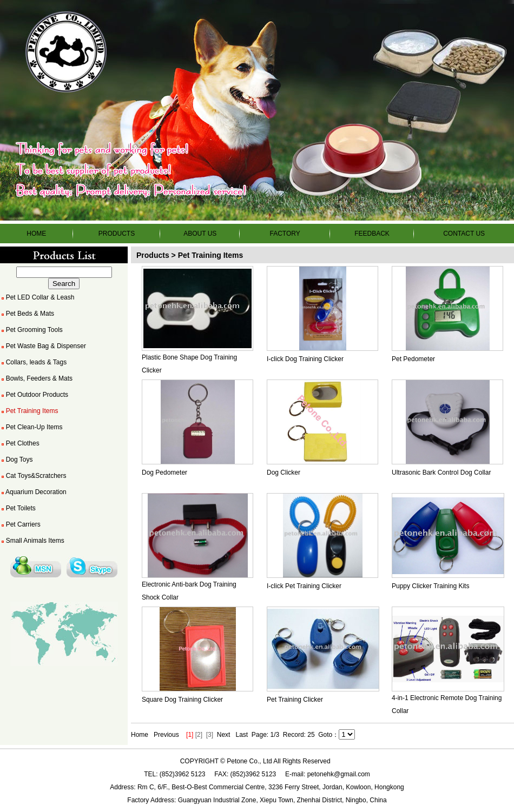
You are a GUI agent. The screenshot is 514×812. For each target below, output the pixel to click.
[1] (190, 735)
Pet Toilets (18, 508)
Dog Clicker (284, 472)
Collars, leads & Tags (33, 362)
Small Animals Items (32, 541)
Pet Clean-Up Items (31, 427)
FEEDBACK (372, 234)
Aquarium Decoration (33, 492)
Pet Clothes (20, 443)
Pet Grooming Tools (31, 330)
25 (311, 735)
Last (242, 735)
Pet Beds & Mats (27, 314)
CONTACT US (464, 234)
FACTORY (285, 234)
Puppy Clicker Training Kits (430, 586)
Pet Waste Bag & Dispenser (43, 346)
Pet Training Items (29, 411)
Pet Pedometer (413, 359)
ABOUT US (200, 234)
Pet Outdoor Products (34, 395)
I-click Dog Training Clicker (305, 359)
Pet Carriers (20, 524)
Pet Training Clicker (295, 700)
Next (224, 735)
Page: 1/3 (265, 735)
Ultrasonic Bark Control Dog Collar (441, 472)
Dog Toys (16, 460)
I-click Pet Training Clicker (304, 586)
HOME (36, 234)
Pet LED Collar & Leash (37, 297)
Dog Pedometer (164, 472)
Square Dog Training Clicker (182, 700)
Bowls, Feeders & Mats (36, 378)
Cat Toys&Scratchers (33, 476)
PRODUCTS (117, 234)
